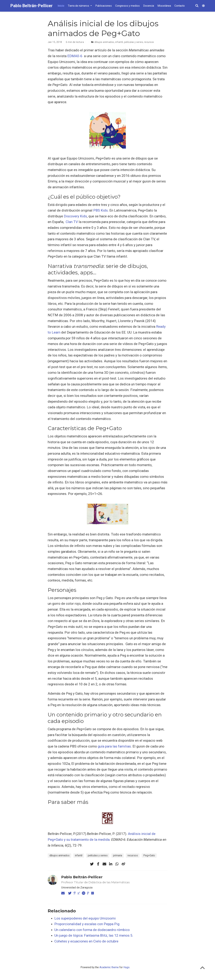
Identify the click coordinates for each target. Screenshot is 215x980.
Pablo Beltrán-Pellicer (31, 6)
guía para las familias (114, 746)
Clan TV (72, 222)
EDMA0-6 (75, 56)
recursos (149, 42)
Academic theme (109, 967)
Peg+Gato (149, 855)
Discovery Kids (75, 216)
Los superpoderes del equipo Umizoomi (85, 918)
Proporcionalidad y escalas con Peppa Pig (87, 924)
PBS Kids (101, 210)
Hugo (126, 967)
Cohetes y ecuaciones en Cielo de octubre (86, 941)
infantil (119, 42)
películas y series (134, 42)
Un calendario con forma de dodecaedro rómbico (92, 930)
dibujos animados (104, 42)
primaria (118, 855)
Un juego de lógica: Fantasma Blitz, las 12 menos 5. (94, 935)
